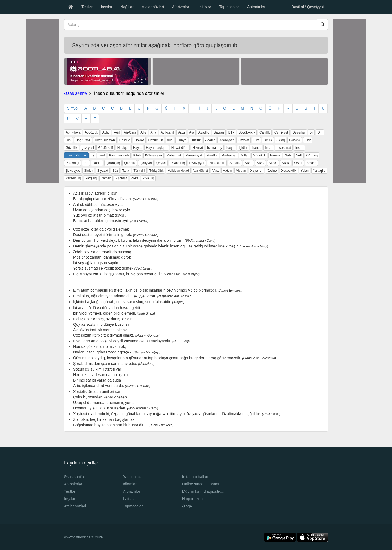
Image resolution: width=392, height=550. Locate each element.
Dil (311, 132)
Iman (269, 148)
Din (320, 132)
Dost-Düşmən (105, 140)
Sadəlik (235, 163)
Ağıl (117, 132)
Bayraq (219, 132)
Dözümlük (156, 140)
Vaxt (215, 171)
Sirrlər (88, 171)
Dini (68, 140)
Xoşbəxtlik (289, 171)
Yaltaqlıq (319, 171)
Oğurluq (312, 155)
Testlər (87, 7)
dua (170, 140)
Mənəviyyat (194, 155)
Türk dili (139, 171)
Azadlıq (204, 132)
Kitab (137, 155)
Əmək (268, 140)
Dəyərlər (299, 132)
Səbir (249, 163)
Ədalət (210, 140)
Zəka (135, 178)
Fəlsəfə (295, 140)
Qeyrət (161, 163)
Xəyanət (256, 171)
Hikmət (198, 148)
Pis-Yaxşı (72, 163)
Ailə (143, 132)
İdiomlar (130, 484)
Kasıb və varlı (119, 155)
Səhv (261, 163)
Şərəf (286, 163)
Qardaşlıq (113, 163)
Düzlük (196, 140)
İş (93, 155)
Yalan (305, 171)
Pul (86, 163)
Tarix (126, 171)
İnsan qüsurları (76, 155)
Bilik (231, 132)
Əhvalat (244, 140)
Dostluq (125, 140)
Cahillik (265, 132)
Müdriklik (259, 155)
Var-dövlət (201, 171)
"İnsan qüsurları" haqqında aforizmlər (128, 93)
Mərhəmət (229, 155)
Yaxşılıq (91, 178)
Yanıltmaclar (134, 477)
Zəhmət (121, 178)
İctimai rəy (215, 148)
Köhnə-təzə (154, 155)
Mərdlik (212, 155)
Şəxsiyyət (73, 171)
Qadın (97, 163)
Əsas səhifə (75, 93)
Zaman (106, 178)
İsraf (102, 155)
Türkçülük (156, 171)
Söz (115, 171)
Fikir (308, 140)
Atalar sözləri (153, 7)
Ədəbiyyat (226, 140)
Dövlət (139, 140)
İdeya (230, 148)
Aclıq (106, 132)
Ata (192, 132)
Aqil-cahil (167, 132)
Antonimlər (256, 7)
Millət (244, 155)
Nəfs (288, 155)
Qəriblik (130, 163)
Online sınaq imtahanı (201, 484)
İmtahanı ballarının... (200, 477)
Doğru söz (83, 140)
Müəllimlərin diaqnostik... (203, 491)
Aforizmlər (181, 7)
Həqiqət (123, 148)
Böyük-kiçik (247, 132)
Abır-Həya (73, 132)
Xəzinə (272, 171)
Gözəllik (71, 148)
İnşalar (106, 7)
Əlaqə (187, 506)
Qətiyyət (146, 163)
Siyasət (103, 171)
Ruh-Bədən (217, 163)
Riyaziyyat (197, 163)
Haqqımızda (192, 499)
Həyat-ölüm (180, 148)
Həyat (137, 148)
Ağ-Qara (130, 132)
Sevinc (311, 163)
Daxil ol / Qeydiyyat (308, 7)
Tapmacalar (229, 7)
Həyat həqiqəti (157, 148)
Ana (153, 132)
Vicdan (241, 171)
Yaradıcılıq (73, 178)
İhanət (256, 148)
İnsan (299, 148)
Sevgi (298, 163)
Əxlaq (281, 140)
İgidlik (243, 148)
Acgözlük (91, 132)
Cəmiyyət (281, 132)
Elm (256, 140)
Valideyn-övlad (178, 171)
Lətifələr (204, 7)
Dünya (182, 140)
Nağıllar (127, 7)
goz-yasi (88, 148)
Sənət (273, 163)
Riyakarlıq (178, 163)
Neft (299, 155)
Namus (275, 155)
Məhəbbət (174, 155)
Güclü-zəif (105, 148)
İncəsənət (284, 148)
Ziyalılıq (148, 178)
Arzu (181, 132)
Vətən (227, 171)
